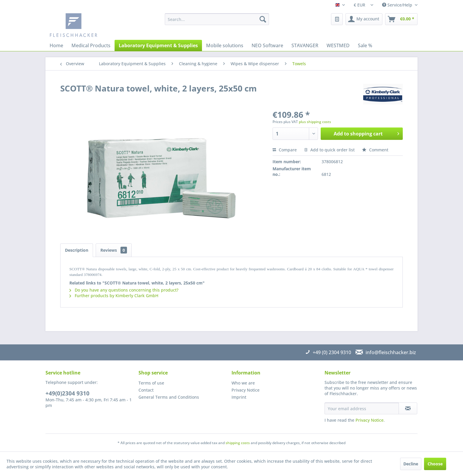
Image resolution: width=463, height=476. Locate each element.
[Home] (56, 45)
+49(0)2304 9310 (67, 393)
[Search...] (217, 19)
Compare (285, 150)
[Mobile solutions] (225, 45)
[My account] (364, 19)
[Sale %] (365, 45)
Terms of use (151, 383)
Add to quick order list (329, 150)
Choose (435, 464)
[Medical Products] (91, 45)
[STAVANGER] (305, 45)
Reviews (114, 250)
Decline (411, 464)
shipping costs (238, 443)
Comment (375, 150)
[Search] (263, 19)
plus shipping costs (315, 122)
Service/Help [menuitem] (398, 5)
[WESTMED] (338, 45)
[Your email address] (362, 408)
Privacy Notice (246, 390)
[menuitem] (217, 19)
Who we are (243, 383)
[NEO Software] (267, 45)
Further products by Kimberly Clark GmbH (114, 296)
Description (77, 250)
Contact (146, 390)
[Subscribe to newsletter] (408, 408)
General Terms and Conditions (169, 397)
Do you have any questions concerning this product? (124, 290)
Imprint (239, 397)
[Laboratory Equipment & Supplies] (158, 45)
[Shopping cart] (401, 19)
